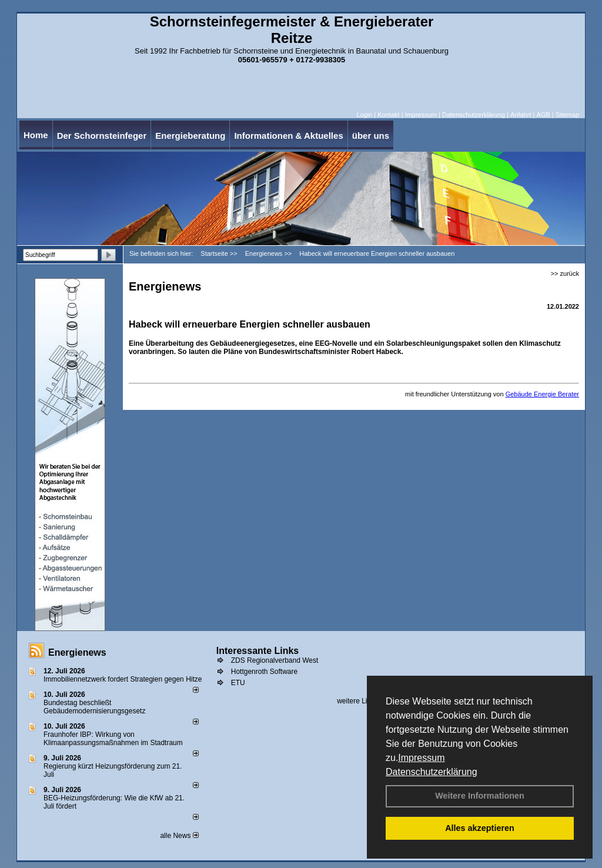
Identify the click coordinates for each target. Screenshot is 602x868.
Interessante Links (258, 651)
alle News (179, 836)
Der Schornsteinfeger (102, 136)
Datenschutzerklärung (432, 772)
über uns (371, 136)
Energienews (77, 652)
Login (364, 115)
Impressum (421, 758)
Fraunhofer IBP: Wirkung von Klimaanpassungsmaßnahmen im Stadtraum (113, 739)
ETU (238, 683)
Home (36, 135)
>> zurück (565, 273)
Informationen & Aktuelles (288, 136)
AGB (543, 115)
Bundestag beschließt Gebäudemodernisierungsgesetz (94, 707)
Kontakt (388, 115)
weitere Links (361, 701)
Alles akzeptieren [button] (480, 828)
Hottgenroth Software (264, 672)
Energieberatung (190, 136)
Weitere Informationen (480, 796)
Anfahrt (521, 115)
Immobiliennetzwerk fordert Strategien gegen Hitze (123, 679)
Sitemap (567, 115)
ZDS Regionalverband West (275, 660)
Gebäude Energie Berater (542, 394)
